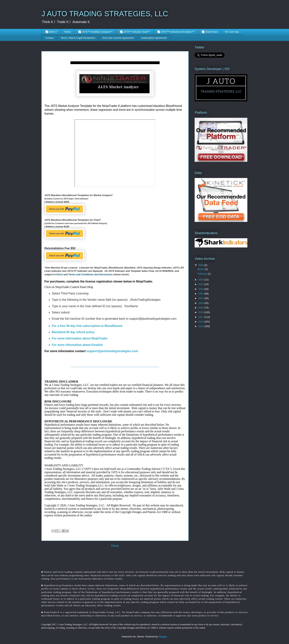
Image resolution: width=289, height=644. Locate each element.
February (203, 274)
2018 (201, 312)
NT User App (232, 32)
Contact (49, 38)
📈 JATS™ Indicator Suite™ (135, 32)
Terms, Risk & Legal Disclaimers (78, 38)
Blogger (163, 637)
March (201, 269)
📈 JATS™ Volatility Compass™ (95, 32)
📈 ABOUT (51, 32)
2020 (201, 303)
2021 (201, 298)
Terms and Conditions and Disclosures (91, 274)
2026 (201, 265)
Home (68, 32)
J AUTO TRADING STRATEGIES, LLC (105, 14)
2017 (201, 317)
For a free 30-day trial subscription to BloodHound (87, 326)
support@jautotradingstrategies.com (112, 351)
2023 (201, 289)
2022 (201, 294)
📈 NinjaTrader (210, 32)
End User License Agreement (118, 38)
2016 (201, 322)
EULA (60, 274)
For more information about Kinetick (77, 345)
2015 (201, 326)
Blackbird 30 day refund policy (73, 332)
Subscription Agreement (154, 38)
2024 (201, 284)
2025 (201, 280)
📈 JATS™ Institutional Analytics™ (176, 32)
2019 (201, 308)
